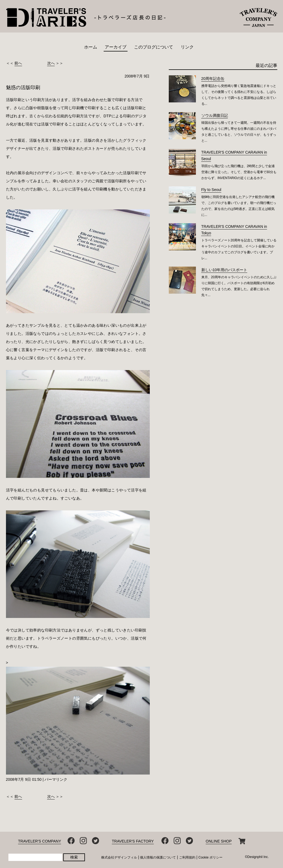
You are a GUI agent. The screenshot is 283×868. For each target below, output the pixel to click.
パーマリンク (56, 779)
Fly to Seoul (211, 190)
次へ (51, 63)
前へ (18, 63)
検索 (74, 857)
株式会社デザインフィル (119, 857)
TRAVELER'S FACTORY (133, 841)
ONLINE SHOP (219, 841)
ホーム (91, 47)
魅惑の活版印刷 (23, 88)
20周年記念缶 (213, 79)
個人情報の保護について (158, 857)
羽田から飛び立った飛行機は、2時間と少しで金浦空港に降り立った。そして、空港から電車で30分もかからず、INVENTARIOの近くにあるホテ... (239, 172)
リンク (187, 47)
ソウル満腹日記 (215, 115)
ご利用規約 (187, 857)
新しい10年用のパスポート (224, 270)
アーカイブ (116, 47)
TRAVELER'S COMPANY (40, 841)
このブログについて (154, 47)
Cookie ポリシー (210, 857)
